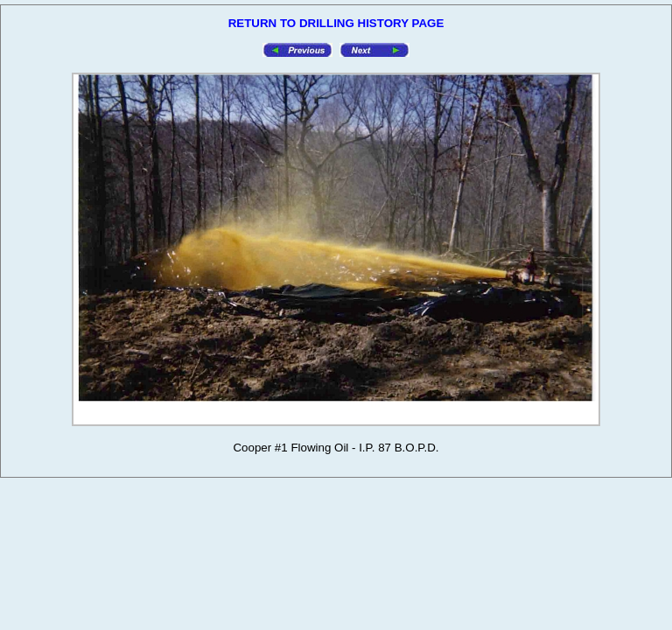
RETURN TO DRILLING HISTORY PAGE (336, 23)
